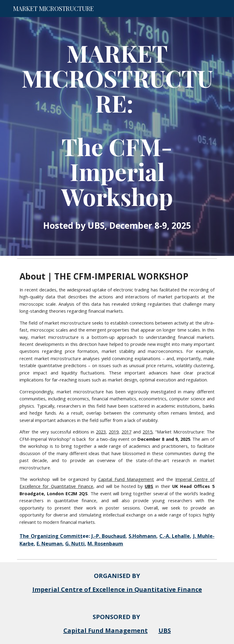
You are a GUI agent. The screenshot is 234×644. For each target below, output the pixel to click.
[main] (117, 136)
